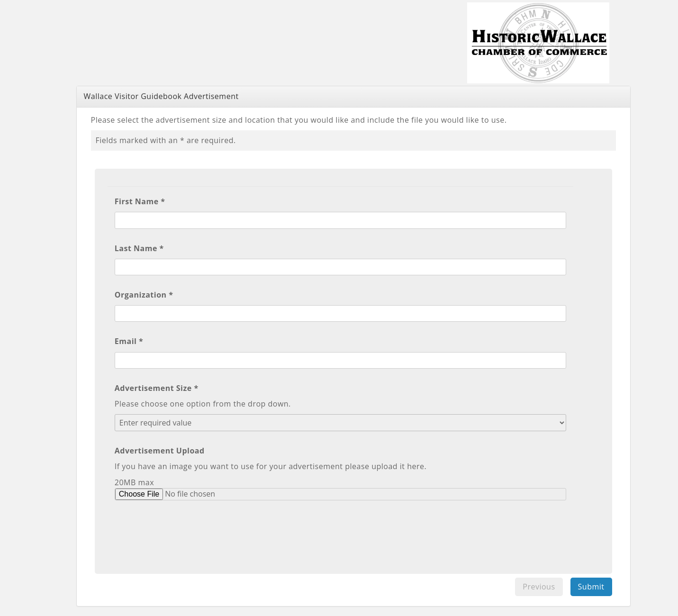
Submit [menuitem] (591, 587)
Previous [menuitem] (539, 587)
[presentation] (187, 531)
